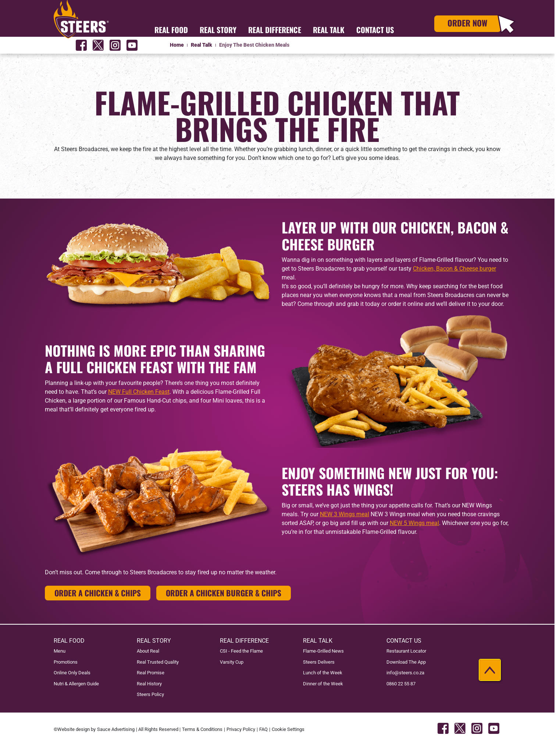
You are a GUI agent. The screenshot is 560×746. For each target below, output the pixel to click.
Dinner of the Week (323, 684)
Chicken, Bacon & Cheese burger (454, 269)
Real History (149, 684)
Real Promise (151, 673)
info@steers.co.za (405, 673)
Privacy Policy (241, 729)
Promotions (66, 662)
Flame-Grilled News (323, 651)
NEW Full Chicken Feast (139, 392)
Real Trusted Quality (158, 662)
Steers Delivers (319, 662)
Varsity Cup (232, 662)
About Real (148, 651)
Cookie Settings (288, 729)
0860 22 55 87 (401, 684)
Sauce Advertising (116, 729)
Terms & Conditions (202, 729)
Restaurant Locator (406, 651)
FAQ (263, 729)
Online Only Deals (72, 673)
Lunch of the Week (323, 673)
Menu (60, 651)
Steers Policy (150, 694)
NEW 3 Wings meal (345, 514)
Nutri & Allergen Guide (76, 684)
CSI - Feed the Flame (241, 651)
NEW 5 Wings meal (414, 523)
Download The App (406, 662)
